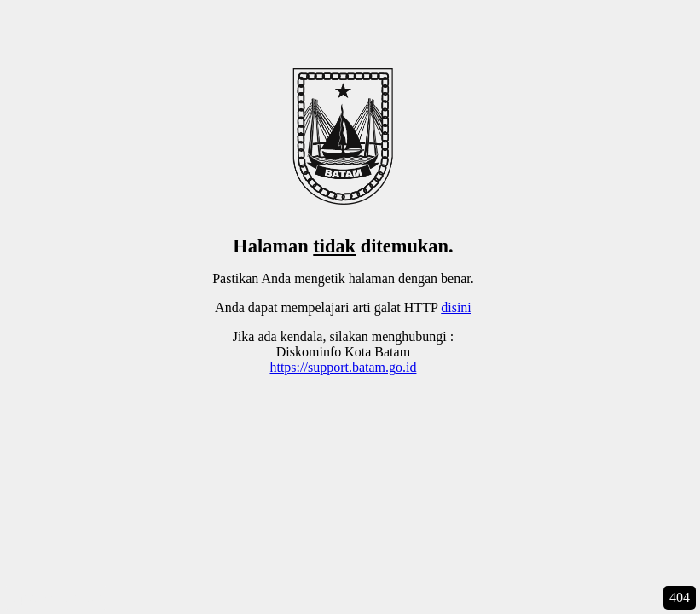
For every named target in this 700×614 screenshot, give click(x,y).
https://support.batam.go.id (343, 367)
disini (456, 307)
